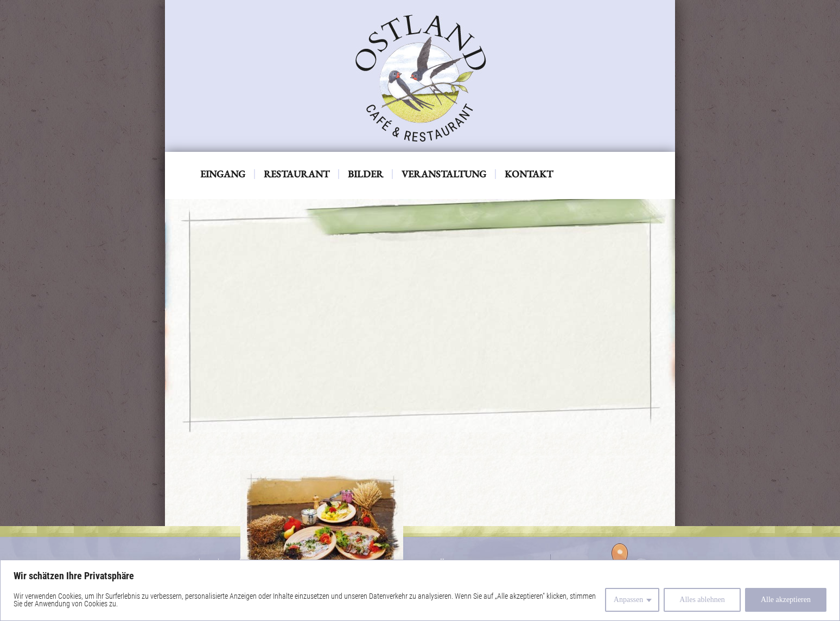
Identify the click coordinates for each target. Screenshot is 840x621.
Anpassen (628, 600)
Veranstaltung (444, 174)
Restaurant (297, 174)
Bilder (365, 174)
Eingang (223, 174)
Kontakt (529, 174)
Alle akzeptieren (786, 600)
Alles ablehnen (702, 600)
